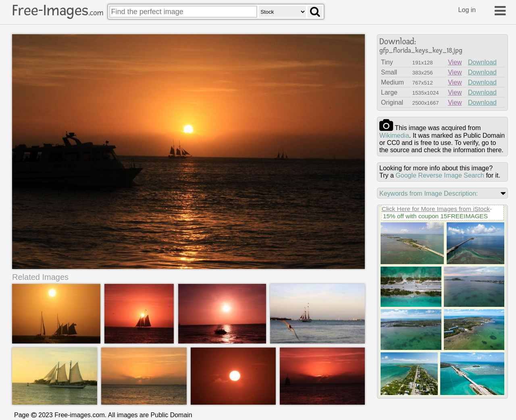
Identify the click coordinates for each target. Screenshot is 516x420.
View (455, 62)
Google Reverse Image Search (440, 175)
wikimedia (394, 136)
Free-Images (58, 10)
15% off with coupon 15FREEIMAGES (435, 216)
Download (482, 62)
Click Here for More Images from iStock (436, 209)
